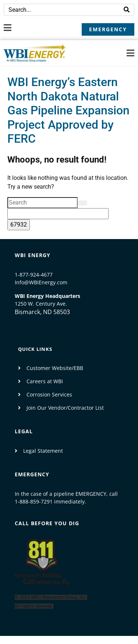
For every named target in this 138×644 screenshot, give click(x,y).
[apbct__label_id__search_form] (58, 214)
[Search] (127, 10)
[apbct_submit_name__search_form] (19, 225)
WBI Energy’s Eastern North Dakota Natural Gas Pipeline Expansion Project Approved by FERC (68, 110)
